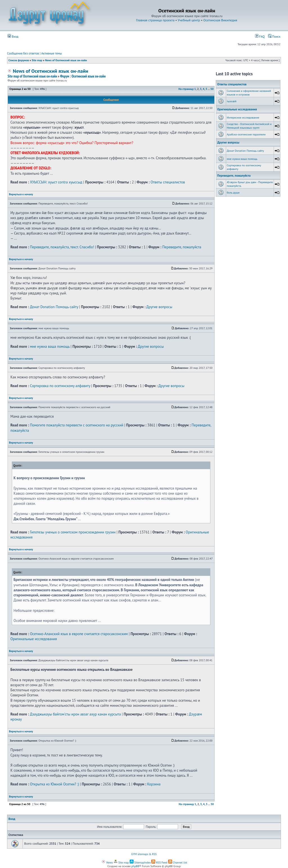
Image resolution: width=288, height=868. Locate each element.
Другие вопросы (159, 307)
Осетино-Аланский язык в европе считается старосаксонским (79, 634)
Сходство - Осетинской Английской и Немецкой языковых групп (249, 126)
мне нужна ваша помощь (50, 346)
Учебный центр (189, 20)
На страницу (186, 89)
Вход (13, 37)
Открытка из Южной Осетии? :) (54, 784)
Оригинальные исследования (34, 639)
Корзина (154, 784)
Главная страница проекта (155, 20)
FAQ (260, 37)
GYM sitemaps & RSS (144, 854)
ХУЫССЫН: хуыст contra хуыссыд (56, 182)
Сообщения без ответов (23, 53)
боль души (233, 193)
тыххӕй (231, 101)
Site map (37, 60)
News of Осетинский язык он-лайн (66, 60)
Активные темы (52, 53)
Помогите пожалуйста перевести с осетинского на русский (76, 425)
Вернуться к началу (21, 194)
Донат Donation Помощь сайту (54, 307)
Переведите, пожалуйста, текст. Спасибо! (62, 247)
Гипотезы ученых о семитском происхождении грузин (73, 532)
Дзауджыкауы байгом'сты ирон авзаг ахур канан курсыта (75, 714)
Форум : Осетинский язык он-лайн (83, 76)
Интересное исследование (243, 118)
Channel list (178, 863)
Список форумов (19, 60)
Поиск (274, 37)
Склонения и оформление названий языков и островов (249, 93)
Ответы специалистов (168, 182)
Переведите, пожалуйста (182, 247)
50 (212, 89)
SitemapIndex (140, 863)
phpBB (135, 866)
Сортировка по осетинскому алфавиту (60, 386)
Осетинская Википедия (220, 20)
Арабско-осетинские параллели (246, 134)
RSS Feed (159, 863)
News (107, 863)
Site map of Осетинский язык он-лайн (32, 76)
